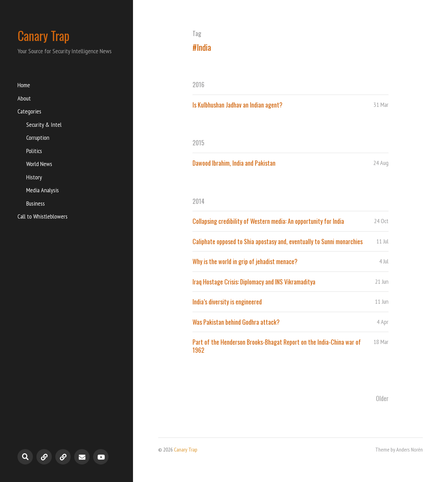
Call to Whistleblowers (43, 216)
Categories (29, 111)
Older (382, 398)
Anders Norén (409, 449)
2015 (198, 143)
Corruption (38, 137)
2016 (198, 84)
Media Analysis (43, 190)
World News (39, 164)
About (24, 98)
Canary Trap (44, 35)
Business (36, 203)
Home (24, 85)
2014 (198, 201)
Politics (34, 151)
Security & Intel (44, 125)
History (34, 177)
